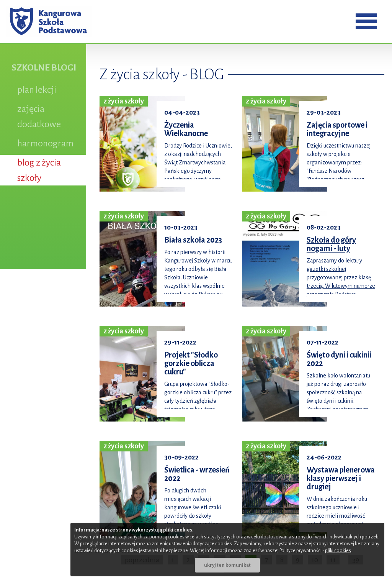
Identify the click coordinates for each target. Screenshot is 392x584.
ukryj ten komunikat (227, 565)
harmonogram (45, 143)
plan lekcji (37, 90)
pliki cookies (338, 551)
